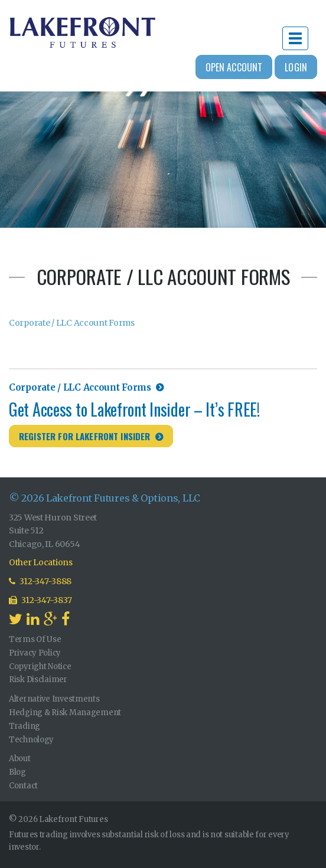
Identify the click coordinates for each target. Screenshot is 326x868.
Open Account (234, 67)
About (20, 759)
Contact (23, 786)
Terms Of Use (35, 639)
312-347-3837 (40, 600)
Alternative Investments (54, 699)
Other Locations (41, 562)
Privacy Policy (35, 653)
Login (296, 67)
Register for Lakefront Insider (85, 436)
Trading (25, 726)
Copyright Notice (40, 666)
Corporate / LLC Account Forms (72, 323)
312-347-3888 (40, 581)
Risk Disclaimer (38, 679)
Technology (31, 740)
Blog (17, 772)
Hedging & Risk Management (65, 713)
